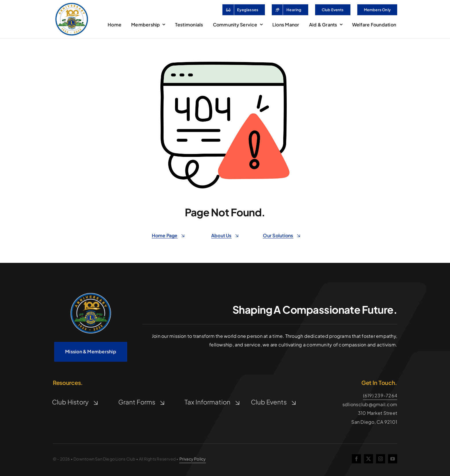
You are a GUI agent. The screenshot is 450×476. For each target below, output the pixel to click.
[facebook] (356, 459)
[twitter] (368, 459)
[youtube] (393, 459)
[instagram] (381, 459)
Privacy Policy (193, 459)
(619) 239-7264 (380, 395)
